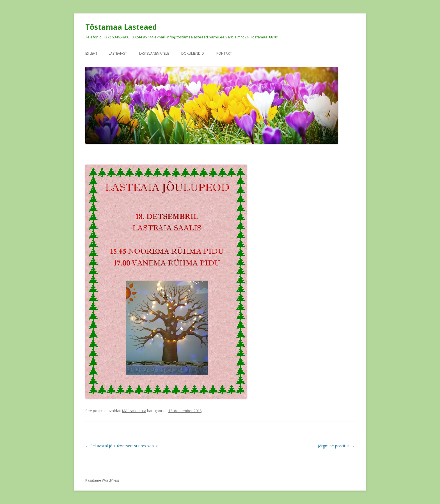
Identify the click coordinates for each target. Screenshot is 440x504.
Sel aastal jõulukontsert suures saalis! (122, 446)
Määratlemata (134, 411)
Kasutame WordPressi (103, 480)
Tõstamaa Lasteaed (121, 27)
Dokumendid (193, 53)
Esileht (91, 53)
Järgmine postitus (336, 446)
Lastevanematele (154, 53)
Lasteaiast (118, 53)
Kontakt (224, 53)
